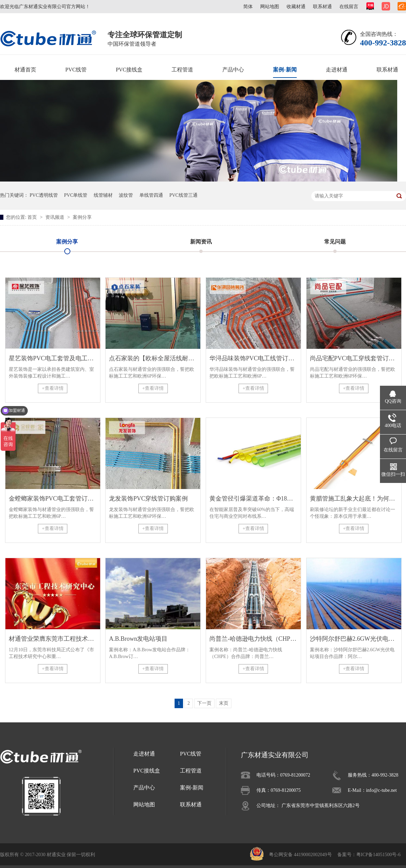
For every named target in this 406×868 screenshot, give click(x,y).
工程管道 (182, 70)
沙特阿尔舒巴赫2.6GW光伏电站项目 (354, 639)
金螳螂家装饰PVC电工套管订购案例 (53, 499)
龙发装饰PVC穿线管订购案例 (148, 499)
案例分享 (82, 217)
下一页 (204, 703)
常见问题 (335, 242)
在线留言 (349, 7)
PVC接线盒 (129, 70)
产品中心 (233, 70)
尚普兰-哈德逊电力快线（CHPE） (253, 639)
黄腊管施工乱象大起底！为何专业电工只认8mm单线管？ (354, 499)
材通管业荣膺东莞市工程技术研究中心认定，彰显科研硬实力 (53, 639)
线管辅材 (103, 195)
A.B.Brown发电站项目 (138, 639)
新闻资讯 (201, 242)
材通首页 (25, 70)
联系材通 (322, 7)
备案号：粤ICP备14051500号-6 (369, 855)
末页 (224, 703)
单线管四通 (151, 195)
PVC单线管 (76, 195)
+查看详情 (53, 388)
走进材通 (337, 70)
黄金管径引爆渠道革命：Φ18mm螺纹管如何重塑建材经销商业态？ (253, 499)
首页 (33, 217)
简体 (248, 7)
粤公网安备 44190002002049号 (300, 855)
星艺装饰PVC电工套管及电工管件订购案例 (53, 358)
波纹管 (126, 195)
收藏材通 (296, 7)
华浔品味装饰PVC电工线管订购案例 (253, 358)
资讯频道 (55, 217)
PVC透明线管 (44, 195)
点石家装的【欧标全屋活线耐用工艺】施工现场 (153, 358)
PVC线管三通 (183, 195)
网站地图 (270, 7)
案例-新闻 (285, 70)
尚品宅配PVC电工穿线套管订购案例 (354, 358)
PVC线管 (76, 70)
